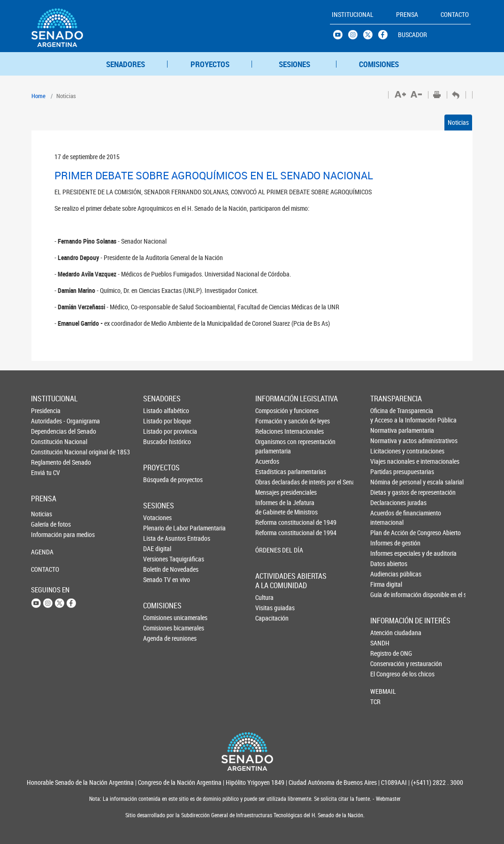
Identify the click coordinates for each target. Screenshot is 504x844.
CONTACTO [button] (455, 14)
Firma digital (386, 584)
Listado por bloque (159, 421)
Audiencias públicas (386, 574)
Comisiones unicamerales (159, 618)
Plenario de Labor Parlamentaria (159, 528)
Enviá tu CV (46, 472)
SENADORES (126, 64)
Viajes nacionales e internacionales (386, 461)
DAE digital (157, 549)
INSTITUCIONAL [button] (353, 14)
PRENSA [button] (407, 14)
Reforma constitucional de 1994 (271, 533)
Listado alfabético (159, 410)
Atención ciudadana (386, 633)
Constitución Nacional (46, 441)
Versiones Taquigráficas (159, 559)
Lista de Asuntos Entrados (159, 538)
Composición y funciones (271, 410)
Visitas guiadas (271, 608)
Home (38, 96)
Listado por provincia (159, 431)
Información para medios (46, 534)
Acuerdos (267, 461)
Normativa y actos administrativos (386, 441)
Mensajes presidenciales (271, 492)
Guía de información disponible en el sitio (386, 595)
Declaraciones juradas (386, 503)
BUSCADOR (412, 35)
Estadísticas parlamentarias (271, 472)
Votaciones (157, 518)
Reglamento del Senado (46, 462)
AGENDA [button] (42, 552)
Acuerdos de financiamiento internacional (386, 518)
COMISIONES (379, 64)
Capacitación (271, 618)
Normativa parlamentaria (386, 430)
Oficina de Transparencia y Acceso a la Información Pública (386, 415)
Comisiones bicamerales (159, 628)
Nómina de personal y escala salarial (386, 482)
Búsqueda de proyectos (159, 480)
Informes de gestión (386, 543)
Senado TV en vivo (159, 579)
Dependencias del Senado (46, 431)
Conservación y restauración (386, 664)
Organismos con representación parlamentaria (271, 446)
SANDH (380, 643)
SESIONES (294, 64)
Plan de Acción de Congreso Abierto (386, 533)
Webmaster (388, 799)
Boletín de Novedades (159, 569)
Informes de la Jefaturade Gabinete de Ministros (271, 507)
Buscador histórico (159, 441)
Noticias (458, 122)
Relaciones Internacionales (271, 431)
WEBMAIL (383, 691)
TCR (375, 702)
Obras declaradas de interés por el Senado (271, 482)
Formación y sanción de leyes (271, 421)
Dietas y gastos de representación (386, 492)
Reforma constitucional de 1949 (271, 522)
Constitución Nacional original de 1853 (46, 452)
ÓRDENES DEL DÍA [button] (271, 550)
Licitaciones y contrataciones (386, 451)
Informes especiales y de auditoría (386, 553)
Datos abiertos (386, 564)
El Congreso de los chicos (386, 674)
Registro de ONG (386, 653)
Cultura (264, 597)
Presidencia (46, 410)
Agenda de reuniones (159, 638)
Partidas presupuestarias (386, 472)
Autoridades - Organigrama (46, 421)
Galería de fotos (46, 524)
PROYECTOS (210, 64)
